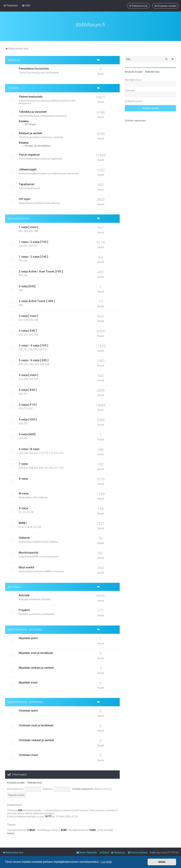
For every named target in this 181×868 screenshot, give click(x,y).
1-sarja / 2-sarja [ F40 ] (33, 257)
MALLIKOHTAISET (19, 219)
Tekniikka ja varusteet (33, 112)
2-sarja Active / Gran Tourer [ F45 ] (41, 271)
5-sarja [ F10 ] (28, 405)
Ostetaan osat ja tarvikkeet (36, 725)
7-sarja (23, 464)
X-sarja (23, 479)
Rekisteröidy (35, 783)
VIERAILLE (14, 60)
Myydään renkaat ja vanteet (36, 668)
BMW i (23, 523)
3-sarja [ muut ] (28, 316)
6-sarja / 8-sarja (29, 449)
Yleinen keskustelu (31, 97)
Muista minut (103, 789)
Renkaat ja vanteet (30, 133)
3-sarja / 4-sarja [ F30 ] (33, 345)
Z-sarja (23, 508)
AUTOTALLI (14, 587)
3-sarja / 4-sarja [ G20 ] (34, 360)
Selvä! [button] (162, 862)
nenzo (11, 833)
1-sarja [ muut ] (28, 227)
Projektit (24, 610)
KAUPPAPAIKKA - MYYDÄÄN (25, 630)
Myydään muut (28, 682)
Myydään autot (28, 638)
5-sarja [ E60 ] (28, 390)
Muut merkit (26, 567)
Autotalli (24, 595)
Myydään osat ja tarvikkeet (36, 653)
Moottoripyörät (29, 553)
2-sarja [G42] (27, 286)
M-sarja (24, 493)
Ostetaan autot (28, 711)
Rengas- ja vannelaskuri (36, 146)
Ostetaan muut (28, 755)
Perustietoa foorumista (34, 69)
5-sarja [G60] (27, 434)
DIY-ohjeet (29, 124)
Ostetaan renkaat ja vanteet (36, 740)
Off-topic (25, 199)
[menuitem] (26, 5)
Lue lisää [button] (106, 862)
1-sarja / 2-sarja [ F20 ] (33, 242)
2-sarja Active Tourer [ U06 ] (37, 301)
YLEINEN (13, 88)
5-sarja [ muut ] (28, 375)
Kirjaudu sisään (16, 783)
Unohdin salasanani (83, 789)
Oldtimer (24, 538)
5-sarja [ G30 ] (28, 419)
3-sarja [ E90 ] (28, 331)
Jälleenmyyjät (28, 169)
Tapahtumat (27, 184)
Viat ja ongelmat (29, 155)
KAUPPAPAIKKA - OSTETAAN (25, 702)
